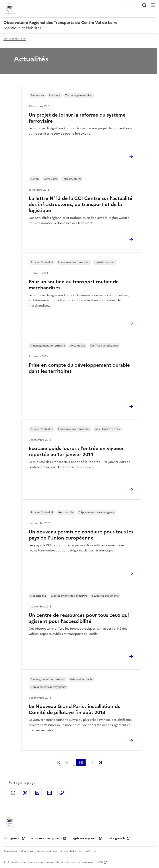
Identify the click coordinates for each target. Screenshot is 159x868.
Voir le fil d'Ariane (15, 39)
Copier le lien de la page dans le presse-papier (62, 793)
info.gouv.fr (12, 838)
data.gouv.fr (117, 838)
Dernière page (100, 762)
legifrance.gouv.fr (85, 838)
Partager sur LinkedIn (37, 793)
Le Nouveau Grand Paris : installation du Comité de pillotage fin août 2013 (75, 709)
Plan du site (11, 851)
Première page (59, 762)
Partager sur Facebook (13, 793)
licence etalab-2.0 (92, 862)
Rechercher (144, 5)
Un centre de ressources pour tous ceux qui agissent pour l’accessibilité (79, 618)
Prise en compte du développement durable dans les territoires (79, 368)
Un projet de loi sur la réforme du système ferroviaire (77, 118)
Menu (153, 5)
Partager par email (50, 793)
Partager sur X (25, 793)
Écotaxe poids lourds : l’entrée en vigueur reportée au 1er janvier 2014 (76, 451)
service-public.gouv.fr (46, 838)
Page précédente (67, 762)
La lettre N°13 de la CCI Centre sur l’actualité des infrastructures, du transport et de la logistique (80, 204)
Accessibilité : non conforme (79, 851)
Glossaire (27, 851)
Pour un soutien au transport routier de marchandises (74, 285)
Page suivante (93, 762)
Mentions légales (47, 851)
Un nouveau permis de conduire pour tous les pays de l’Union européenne (81, 535)
